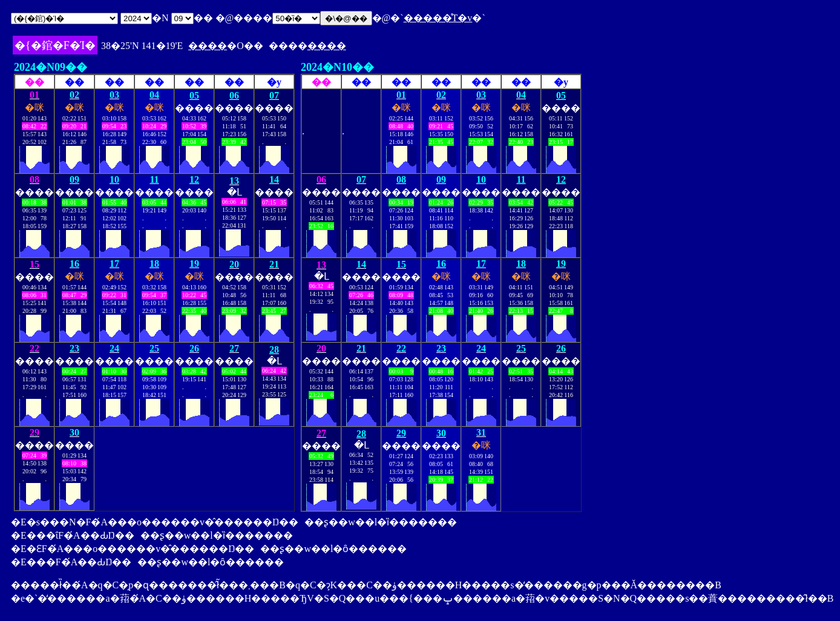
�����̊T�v (438, 18)
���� (208, 46)
